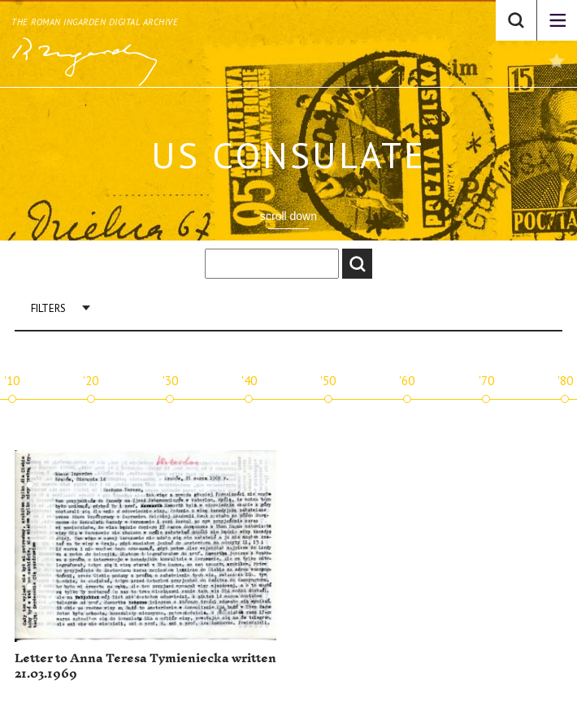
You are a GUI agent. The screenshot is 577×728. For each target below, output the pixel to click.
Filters (48, 308)
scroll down (288, 216)
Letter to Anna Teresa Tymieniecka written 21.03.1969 (145, 667)
